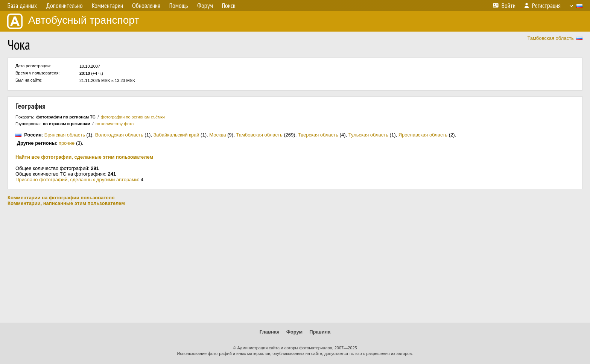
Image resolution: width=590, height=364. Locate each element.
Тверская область (318, 135)
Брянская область (65, 135)
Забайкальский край (176, 135)
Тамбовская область (550, 38)
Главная (270, 332)
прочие (67, 143)
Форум (294, 332)
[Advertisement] (295, 264)
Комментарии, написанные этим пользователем (66, 203)
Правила (320, 332)
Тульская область (368, 135)
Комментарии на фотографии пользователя (61, 198)
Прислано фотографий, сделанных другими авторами (77, 180)
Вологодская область (119, 135)
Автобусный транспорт (73, 21)
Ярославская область (423, 135)
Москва (217, 135)
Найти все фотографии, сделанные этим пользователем (84, 157)
